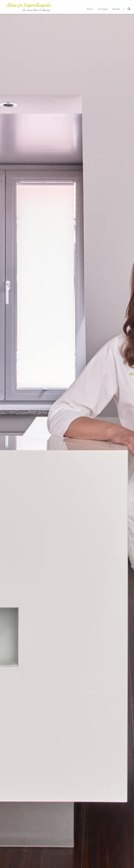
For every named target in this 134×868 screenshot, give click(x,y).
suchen (129, 9)
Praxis (90, 9)
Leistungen (103, 9)
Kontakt (116, 9)
